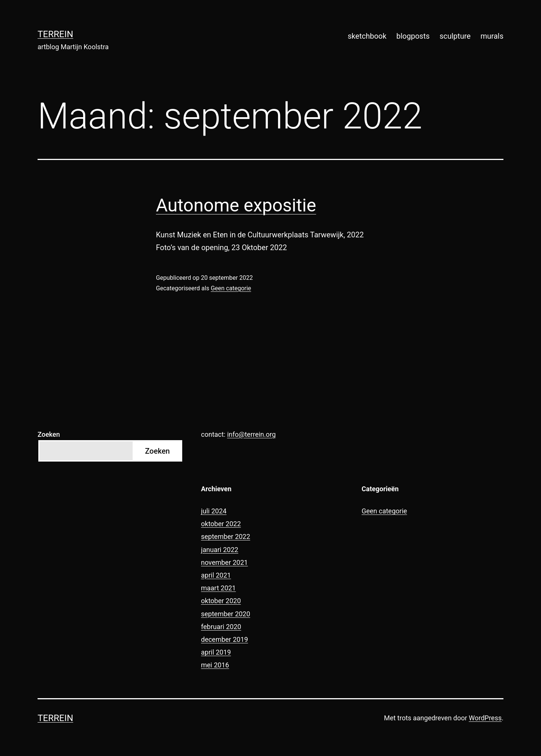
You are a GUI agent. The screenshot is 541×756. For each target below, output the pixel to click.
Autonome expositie (236, 205)
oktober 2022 (221, 524)
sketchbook (367, 36)
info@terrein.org (251, 434)
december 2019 (224, 639)
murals (492, 36)
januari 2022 (220, 550)
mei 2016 (215, 665)
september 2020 (226, 614)
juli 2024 (214, 511)
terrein (55, 34)
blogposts (413, 36)
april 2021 (216, 575)
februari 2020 (221, 627)
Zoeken (49, 434)
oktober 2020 (221, 601)
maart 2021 (218, 588)
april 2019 (216, 652)
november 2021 (224, 562)
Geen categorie (231, 288)
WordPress (485, 718)
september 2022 (226, 536)
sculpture (455, 36)
